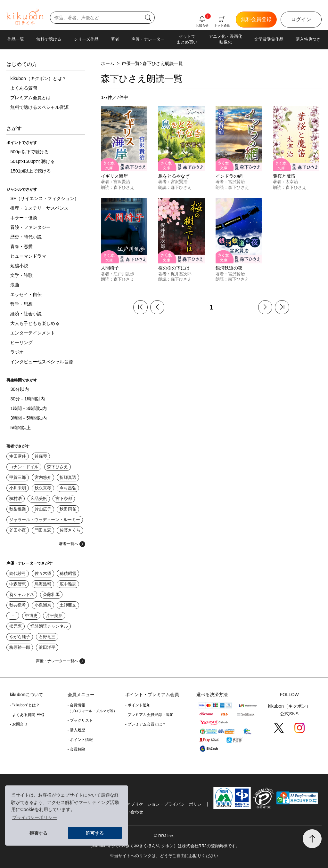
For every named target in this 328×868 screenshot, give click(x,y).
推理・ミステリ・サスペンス (39, 208)
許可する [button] (95, 833)
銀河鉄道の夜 (229, 268)
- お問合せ (19, 724)
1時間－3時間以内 (29, 408)
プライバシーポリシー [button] (35, 817)
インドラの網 (229, 176)
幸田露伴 (18, 456)
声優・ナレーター (148, 39)
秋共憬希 (18, 605)
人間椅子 (110, 268)
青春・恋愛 (21, 246)
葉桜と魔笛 (284, 176)
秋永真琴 (43, 488)
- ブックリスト (80, 720)
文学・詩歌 (21, 275)
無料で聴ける (49, 39)
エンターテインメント (33, 333)
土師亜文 (68, 605)
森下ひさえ (57, 467)
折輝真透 (68, 477)
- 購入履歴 (76, 730)
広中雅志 (68, 584)
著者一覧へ (72, 544)
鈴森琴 (41, 456)
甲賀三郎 (18, 477)
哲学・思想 (21, 304)
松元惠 (16, 626)
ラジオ (17, 352)
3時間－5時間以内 (29, 418)
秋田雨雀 (68, 509)
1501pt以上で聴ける (31, 171)
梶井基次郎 (181, 274)
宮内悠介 (43, 477)
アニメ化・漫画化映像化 (225, 39)
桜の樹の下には (174, 268)
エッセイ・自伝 (26, 294)
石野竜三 (47, 637)
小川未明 (18, 488)
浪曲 (15, 285)
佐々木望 (43, 573)
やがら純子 (20, 637)
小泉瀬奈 (43, 605)
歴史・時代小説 (26, 237)
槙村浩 (16, 498)
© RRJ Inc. (164, 836)
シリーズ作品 (86, 39)
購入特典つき (308, 39)
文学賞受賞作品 (269, 39)
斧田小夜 (18, 530)
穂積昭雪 (68, 573)
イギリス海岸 (114, 176)
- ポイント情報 (80, 740)
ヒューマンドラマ (28, 256)
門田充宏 (43, 530)
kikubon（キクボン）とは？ (38, 78)
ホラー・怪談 (24, 218)
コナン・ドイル (24, 467)
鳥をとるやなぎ (174, 176)
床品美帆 (39, 498)
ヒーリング (21, 342)
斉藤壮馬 (51, 595)
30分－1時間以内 (27, 399)
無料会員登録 (256, 19)
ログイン (301, 19)
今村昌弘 (68, 488)
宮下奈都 (64, 498)
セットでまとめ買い (187, 39)
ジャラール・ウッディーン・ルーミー (45, 520)
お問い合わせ (131, 812)
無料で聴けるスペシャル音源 (39, 107)
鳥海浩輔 (43, 584)
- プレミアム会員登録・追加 (149, 715)
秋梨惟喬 (18, 509)
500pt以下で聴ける (29, 152)
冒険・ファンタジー (30, 227)
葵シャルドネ (22, 595)
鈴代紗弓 (18, 573)
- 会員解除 (76, 749)
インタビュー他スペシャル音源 (42, 362)
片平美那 (54, 616)
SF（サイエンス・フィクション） (45, 198)
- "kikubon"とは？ (25, 705)
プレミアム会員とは (30, 98)
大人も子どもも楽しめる (35, 323)
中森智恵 (18, 584)
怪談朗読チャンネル (49, 626)
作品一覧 (16, 39)
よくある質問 (24, 88)
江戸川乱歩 (124, 274)
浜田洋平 (47, 647)
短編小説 (19, 266)
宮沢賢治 (122, 182)
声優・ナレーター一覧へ (61, 661)
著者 (115, 39)
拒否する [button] (38, 833)
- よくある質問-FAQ (27, 715)
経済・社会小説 (26, 314)
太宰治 (292, 182)
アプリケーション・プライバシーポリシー (166, 804)
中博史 (31, 616)
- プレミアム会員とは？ (146, 724)
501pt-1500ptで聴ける (33, 161)
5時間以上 (20, 428)
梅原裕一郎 (20, 647)
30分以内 (20, 389)
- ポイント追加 (138, 705)
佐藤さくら (70, 530)
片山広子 (43, 509)
